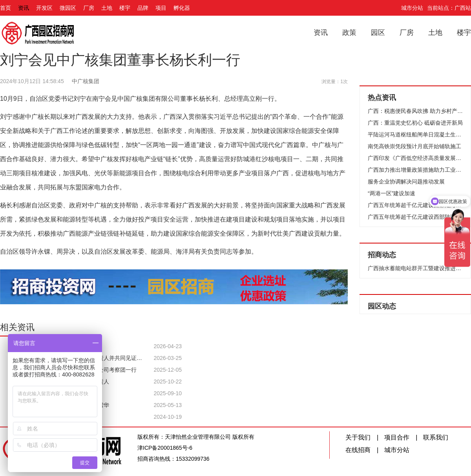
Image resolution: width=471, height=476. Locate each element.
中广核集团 (86, 81)
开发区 (44, 8)
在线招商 (358, 450)
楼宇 (125, 8)
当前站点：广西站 (449, 8)
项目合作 (397, 437)
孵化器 (182, 8)
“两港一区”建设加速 (392, 193)
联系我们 (436, 437)
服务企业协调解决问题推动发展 (406, 182)
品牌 (143, 8)
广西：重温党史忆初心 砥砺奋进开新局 (415, 123)
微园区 (68, 8)
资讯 (24, 8)
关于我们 (358, 437)
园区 (378, 33)
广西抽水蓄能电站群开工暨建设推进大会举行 (415, 268)
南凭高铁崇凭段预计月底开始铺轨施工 (414, 146)
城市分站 (412, 8)
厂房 (89, 8)
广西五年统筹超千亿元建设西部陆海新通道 (415, 205)
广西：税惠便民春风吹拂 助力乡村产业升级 (415, 111)
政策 (349, 33)
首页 (5, 8)
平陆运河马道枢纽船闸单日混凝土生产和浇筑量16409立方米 (415, 134)
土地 (107, 8)
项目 (161, 8)
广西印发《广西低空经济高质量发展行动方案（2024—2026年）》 (415, 158)
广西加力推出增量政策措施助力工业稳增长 (415, 170)
